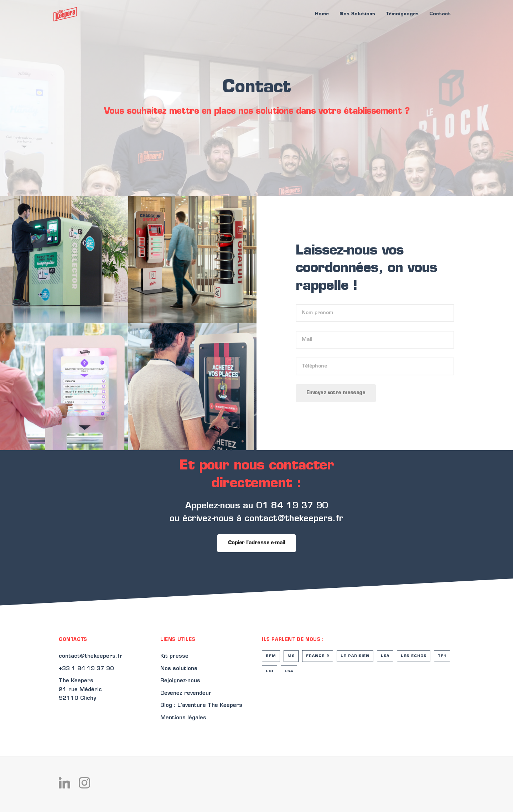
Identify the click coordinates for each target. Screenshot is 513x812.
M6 (291, 656)
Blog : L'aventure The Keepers (201, 706)
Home (322, 14)
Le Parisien (355, 656)
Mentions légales (183, 718)
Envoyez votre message (336, 393)
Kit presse (174, 656)
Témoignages (402, 14)
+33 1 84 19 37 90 (86, 669)
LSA (385, 656)
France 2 (318, 656)
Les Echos (414, 656)
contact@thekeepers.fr (91, 656)
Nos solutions (179, 669)
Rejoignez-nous (180, 681)
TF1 (442, 656)
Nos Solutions (357, 14)
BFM (271, 656)
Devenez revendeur (186, 693)
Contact (440, 14)
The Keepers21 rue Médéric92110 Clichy (80, 690)
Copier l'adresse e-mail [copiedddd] (256, 543)
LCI (270, 671)
